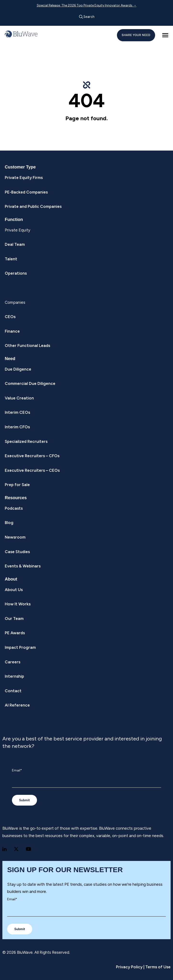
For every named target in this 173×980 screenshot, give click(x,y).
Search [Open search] (87, 17)
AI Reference (17, 705)
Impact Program (20, 647)
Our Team (14, 618)
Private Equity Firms (24, 178)
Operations (16, 273)
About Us (14, 590)
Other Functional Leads (27, 346)
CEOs (10, 317)
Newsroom (15, 537)
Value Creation (19, 398)
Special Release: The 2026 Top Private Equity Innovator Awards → (87, 5)
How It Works (18, 604)
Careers (13, 662)
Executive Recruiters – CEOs (32, 470)
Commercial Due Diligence (30, 383)
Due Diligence (18, 369)
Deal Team (15, 244)
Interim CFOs (17, 427)
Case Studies (17, 552)
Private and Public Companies (33, 206)
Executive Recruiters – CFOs (32, 456)
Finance (12, 331)
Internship (14, 676)
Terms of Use (157, 967)
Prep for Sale (17, 485)
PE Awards (15, 633)
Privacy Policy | (130, 967)
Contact (13, 691)
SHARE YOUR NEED (136, 35)
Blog (9, 523)
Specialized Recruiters (26, 441)
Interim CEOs (17, 412)
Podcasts (14, 508)
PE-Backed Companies (26, 192)
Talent (11, 259)
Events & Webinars (23, 566)
